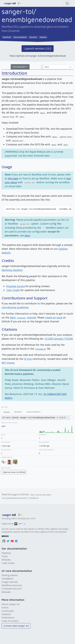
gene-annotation (20, 37)
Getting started (10, 575)
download (7, 37)
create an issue (54, 317)
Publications (8, 618)
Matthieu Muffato (12, 270)
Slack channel (23, 317)
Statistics (6, 614)
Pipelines (6, 553)
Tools (5, 556)
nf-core (28, 359)
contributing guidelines (15, 307)
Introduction (19, 67)
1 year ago (6, 446)
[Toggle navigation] (67, 3)
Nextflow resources (12, 585)
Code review (8, 563)
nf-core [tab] (7, 412)
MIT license (8, 363)
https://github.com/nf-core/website (50, 532)
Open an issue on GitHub (14, 472)
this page (13, 178)
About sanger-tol (11, 604)
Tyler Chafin (13, 290)
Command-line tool (12, 589)
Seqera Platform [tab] (33, 412)
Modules (6, 560)
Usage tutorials (10, 582)
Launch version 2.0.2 (38, 48)
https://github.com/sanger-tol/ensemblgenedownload (38, 56)
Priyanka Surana (15, 286)
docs (27, 235)
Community (8, 611)
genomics (33, 37)
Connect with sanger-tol (16, 626)
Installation (8, 579)
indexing (43, 37)
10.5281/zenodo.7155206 (59, 339)
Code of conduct (10, 621)
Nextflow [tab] (18, 412)
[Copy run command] (35, 418)
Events (5, 608)
